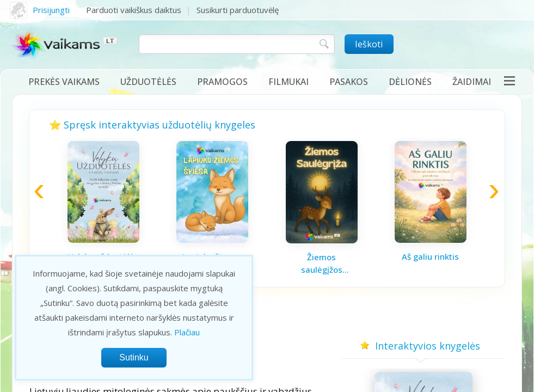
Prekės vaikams (64, 82)
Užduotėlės (148, 82)
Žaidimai (472, 82)
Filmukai (289, 82)
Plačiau (187, 332)
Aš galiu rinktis (430, 256)
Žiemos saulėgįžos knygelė (322, 264)
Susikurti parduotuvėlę (238, 10)
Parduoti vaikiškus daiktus (134, 10)
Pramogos (222, 82)
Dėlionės (410, 82)
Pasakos (349, 82)
